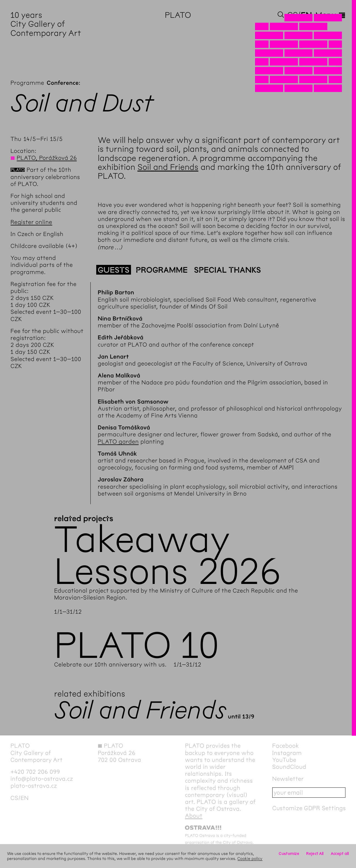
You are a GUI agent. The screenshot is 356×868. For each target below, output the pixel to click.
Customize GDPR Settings (309, 808)
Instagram (287, 753)
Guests (113, 270)
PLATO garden (118, 442)
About (194, 816)
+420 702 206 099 (35, 772)
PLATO (178, 15)
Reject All (315, 854)
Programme (27, 83)
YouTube (284, 760)
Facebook (286, 746)
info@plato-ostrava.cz (42, 779)
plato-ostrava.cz (34, 786)
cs (293, 15)
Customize (289, 854)
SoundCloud (289, 767)
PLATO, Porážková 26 (47, 158)
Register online (31, 222)
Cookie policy (250, 859)
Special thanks (227, 270)
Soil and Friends (168, 167)
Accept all (340, 854)
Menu (330, 15)
